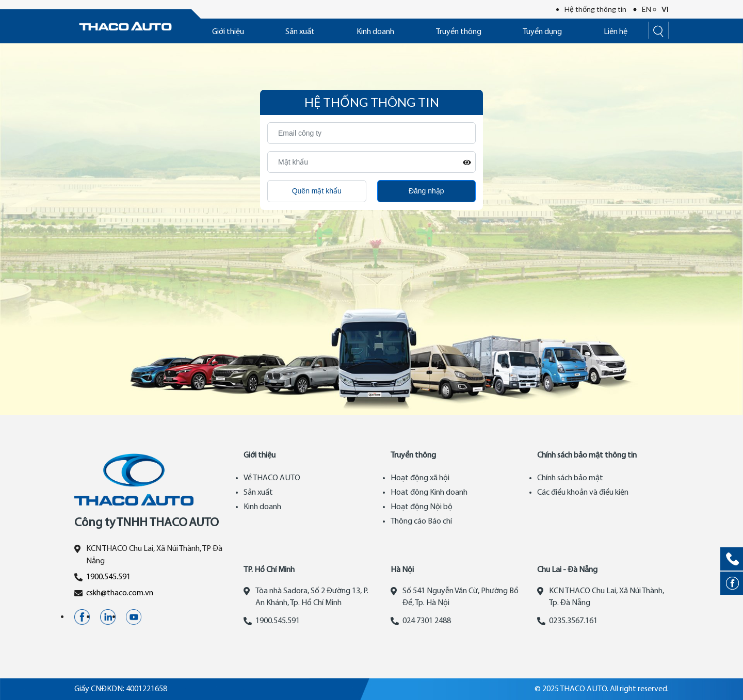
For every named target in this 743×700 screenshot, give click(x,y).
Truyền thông (459, 32)
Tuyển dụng (542, 32)
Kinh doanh (375, 32)
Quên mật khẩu (317, 191)
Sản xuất (300, 32)
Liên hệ (616, 32)
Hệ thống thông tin (595, 9)
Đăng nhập (426, 191)
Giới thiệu (228, 32)
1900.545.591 (108, 577)
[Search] (658, 30)
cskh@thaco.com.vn (120, 593)
